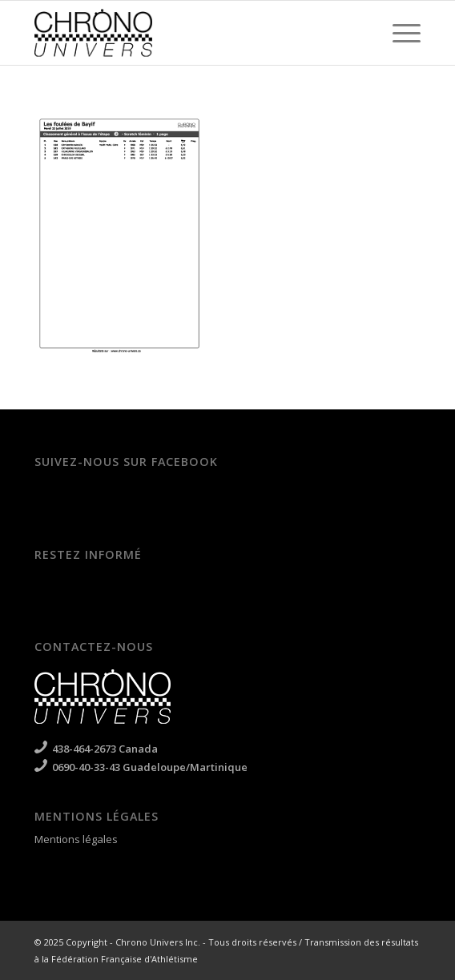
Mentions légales (76, 839)
